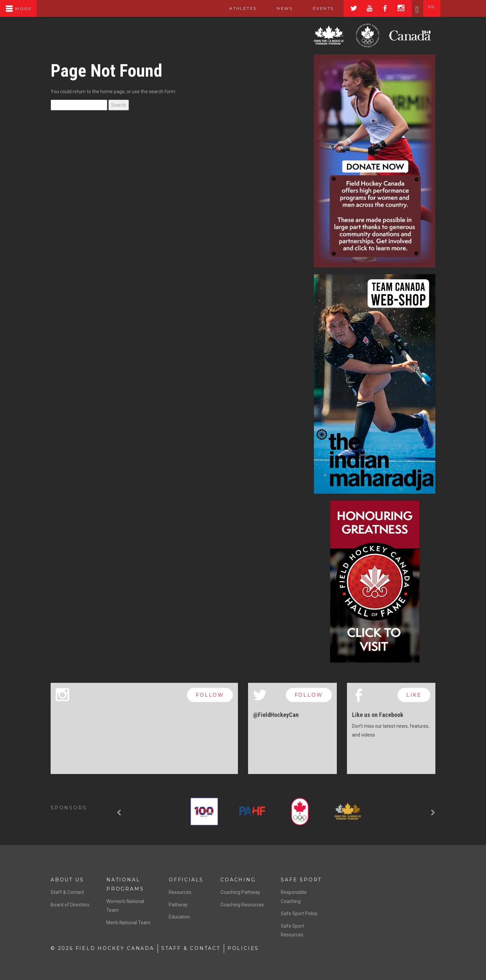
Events (323, 8)
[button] (120, 813)
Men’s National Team (128, 923)
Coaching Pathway (240, 892)
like (414, 695)
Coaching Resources (242, 905)
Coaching (238, 880)
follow (210, 695)
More (18, 9)
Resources (180, 892)
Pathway (178, 905)
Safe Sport (301, 880)
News (285, 8)
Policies (243, 948)
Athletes (243, 8)
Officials (186, 880)
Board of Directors (70, 905)
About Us (67, 880)
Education (179, 917)
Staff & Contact (67, 892)
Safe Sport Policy (299, 913)
